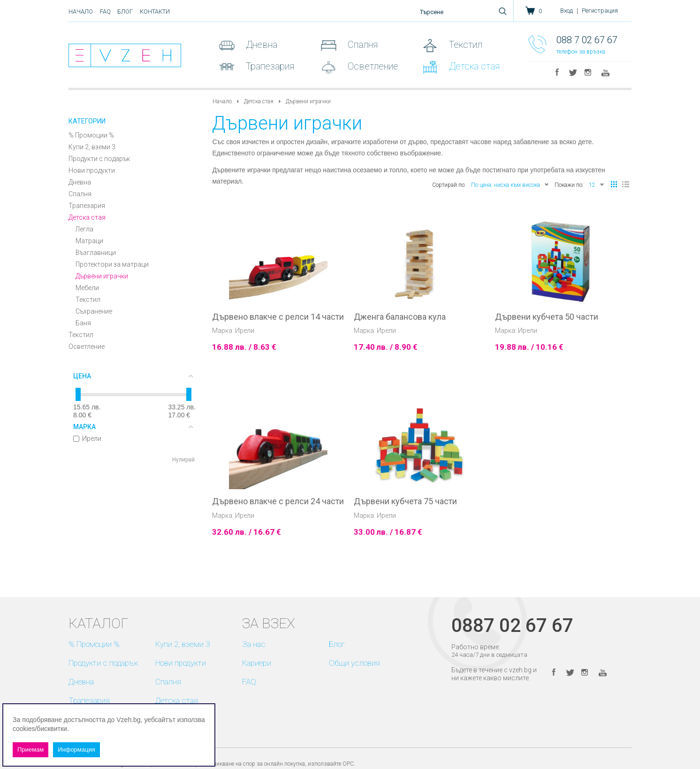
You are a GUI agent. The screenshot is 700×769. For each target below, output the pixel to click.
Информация (76, 750)
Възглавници (96, 253)
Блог (125, 12)
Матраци (89, 241)
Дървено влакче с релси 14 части (278, 317)
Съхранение (94, 311)
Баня (83, 323)
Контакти (155, 12)
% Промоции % (91, 135)
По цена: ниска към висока (510, 184)
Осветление (372, 66)
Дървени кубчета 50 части (547, 317)
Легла (84, 229)
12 (597, 184)
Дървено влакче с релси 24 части (278, 501)
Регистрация (600, 11)
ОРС (348, 764)
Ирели (87, 438)
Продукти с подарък (99, 159)
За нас (254, 644)
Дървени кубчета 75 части (405, 501)
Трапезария (269, 66)
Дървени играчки (102, 276)
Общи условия (354, 663)
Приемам (30, 750)
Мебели (87, 288)
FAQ (105, 12)
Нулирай (183, 460)
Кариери (257, 663)
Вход (567, 11)
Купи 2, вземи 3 (92, 147)
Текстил (464, 45)
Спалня (361, 45)
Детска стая (473, 66)
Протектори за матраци (112, 264)
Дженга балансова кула (400, 317)
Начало (81, 12)
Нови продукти (92, 170)
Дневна (260, 45)
